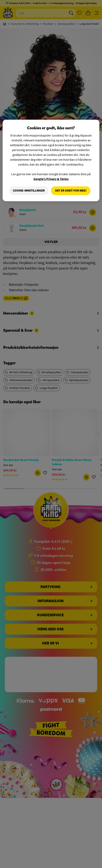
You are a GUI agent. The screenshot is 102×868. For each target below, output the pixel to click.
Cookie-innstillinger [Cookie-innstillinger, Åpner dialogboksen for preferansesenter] (29, 191)
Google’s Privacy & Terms (51, 179)
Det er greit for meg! (71, 191)
